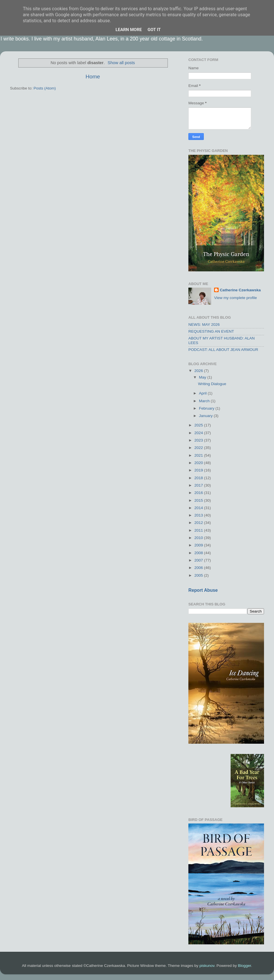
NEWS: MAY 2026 (204, 325)
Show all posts (121, 63)
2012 (199, 523)
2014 (199, 508)
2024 (199, 433)
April (203, 393)
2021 (199, 455)
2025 (199, 425)
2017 (199, 485)
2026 (199, 371)
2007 (199, 560)
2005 (199, 575)
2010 (199, 538)
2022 (199, 448)
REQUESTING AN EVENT (211, 331)
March (205, 401)
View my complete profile (235, 298)
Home (93, 77)
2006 (199, 568)
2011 (199, 530)
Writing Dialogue (212, 384)
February (207, 408)
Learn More (129, 30)
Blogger (245, 966)
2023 (199, 440)
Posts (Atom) (45, 88)
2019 (199, 470)
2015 (199, 500)
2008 (199, 553)
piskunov (207, 966)
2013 (199, 515)
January (206, 416)
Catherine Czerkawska (240, 290)
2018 (199, 478)
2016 (199, 493)
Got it (154, 30)
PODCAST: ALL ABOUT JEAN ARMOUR (223, 350)
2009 (199, 545)
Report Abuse (203, 590)
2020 (199, 463)
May (203, 377)
